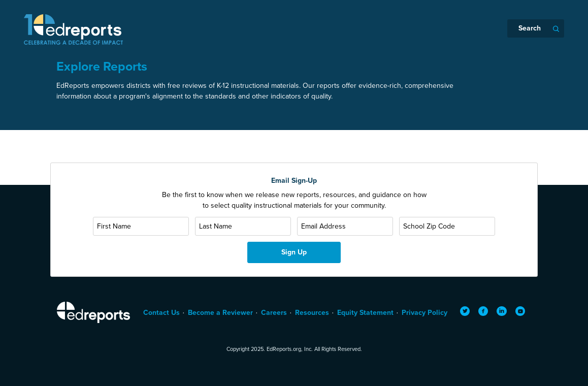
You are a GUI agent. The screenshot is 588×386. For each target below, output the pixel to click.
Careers (274, 313)
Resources (312, 313)
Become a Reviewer (220, 313)
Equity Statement (365, 313)
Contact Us (161, 313)
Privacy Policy (424, 313)
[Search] (536, 28)
